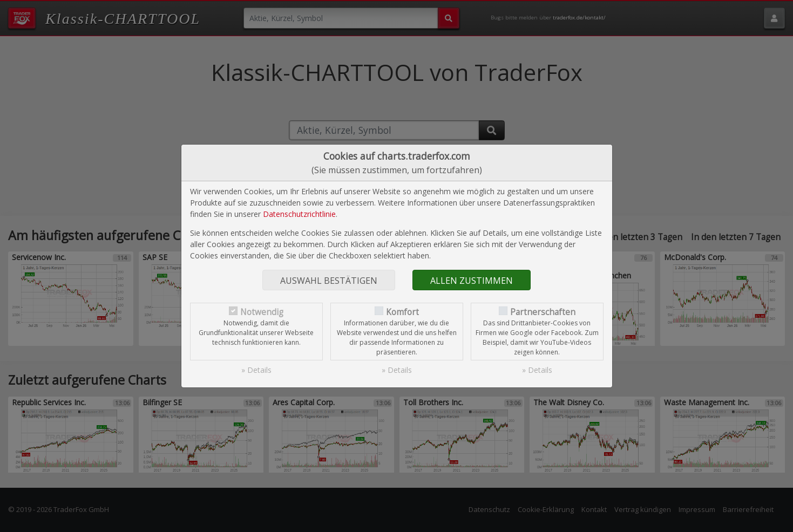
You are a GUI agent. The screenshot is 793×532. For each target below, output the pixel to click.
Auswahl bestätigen (329, 281)
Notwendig (262, 312)
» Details (256, 370)
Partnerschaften (543, 312)
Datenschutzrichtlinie (299, 214)
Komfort (402, 312)
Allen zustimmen (472, 281)
